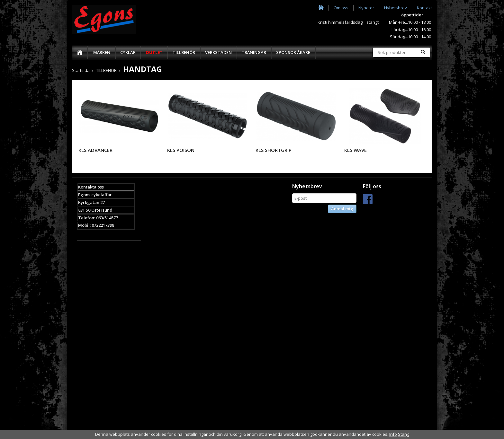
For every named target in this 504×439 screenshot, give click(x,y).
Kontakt (424, 8)
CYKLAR (128, 52)
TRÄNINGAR (254, 52)
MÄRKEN (102, 52)
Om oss (341, 8)
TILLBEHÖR (184, 52)
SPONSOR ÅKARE (293, 52)
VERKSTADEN (218, 52)
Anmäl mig (342, 209)
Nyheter (366, 8)
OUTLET (154, 52)
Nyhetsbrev (396, 8)
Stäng (404, 434)
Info (393, 434)
